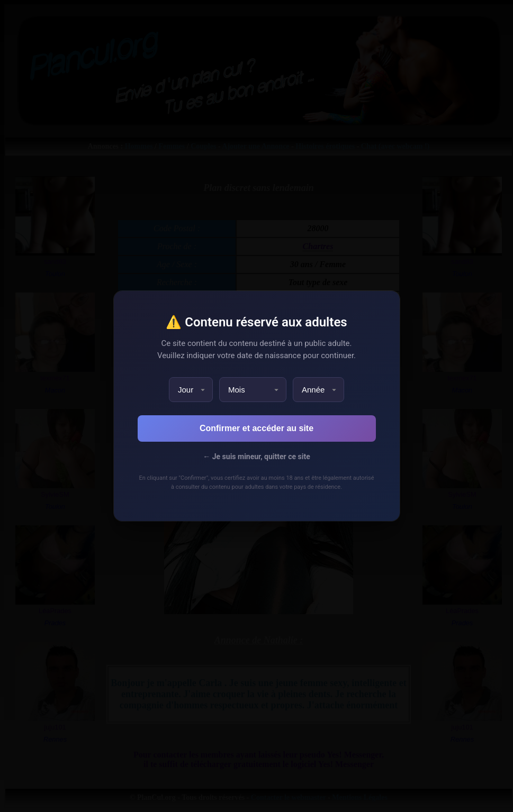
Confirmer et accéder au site (256, 428)
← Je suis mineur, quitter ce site (256, 457)
